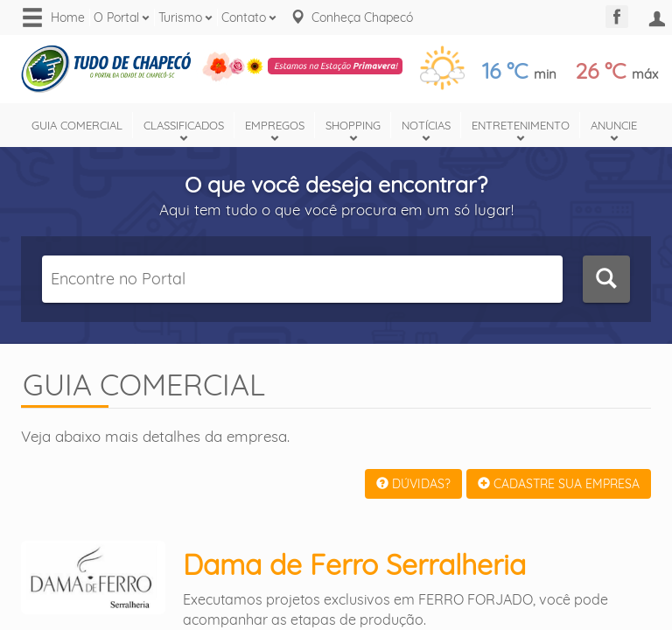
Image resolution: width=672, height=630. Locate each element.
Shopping (353, 125)
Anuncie (614, 125)
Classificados (184, 125)
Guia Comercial (77, 125)
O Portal (116, 17)
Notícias (426, 125)
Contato (244, 17)
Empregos (275, 125)
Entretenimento (521, 125)
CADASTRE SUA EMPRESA (559, 484)
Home (68, 17)
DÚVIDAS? (413, 484)
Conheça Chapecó (362, 17)
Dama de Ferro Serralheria (354, 564)
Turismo (180, 17)
